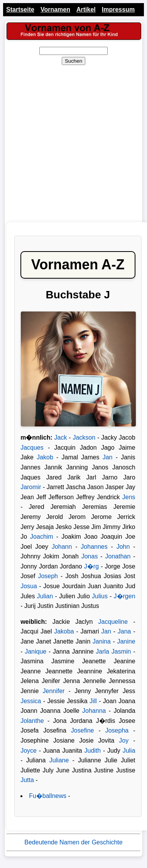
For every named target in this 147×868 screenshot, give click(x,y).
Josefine (83, 730)
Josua (29, 586)
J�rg (91, 566)
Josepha (117, 730)
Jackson (84, 437)
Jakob (45, 457)
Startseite (20, 9)
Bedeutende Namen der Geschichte (73, 842)
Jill (93, 701)
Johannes (94, 547)
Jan (109, 457)
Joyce (29, 751)
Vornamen (55, 9)
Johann (62, 547)
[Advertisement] (72, 144)
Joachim (42, 537)
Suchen (73, 61)
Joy (124, 740)
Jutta (27, 780)
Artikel (86, 9)
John (123, 547)
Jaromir (31, 487)
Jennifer (53, 691)
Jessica (31, 701)
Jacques (32, 448)
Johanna (94, 711)
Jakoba (64, 631)
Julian (45, 596)
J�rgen (125, 596)
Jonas (90, 556)
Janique (35, 651)
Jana (124, 631)
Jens (129, 497)
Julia (129, 751)
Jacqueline (113, 622)
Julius (100, 596)
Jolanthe (32, 721)
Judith (93, 751)
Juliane (59, 760)
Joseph (48, 576)
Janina (102, 641)
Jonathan (118, 556)
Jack (61, 437)
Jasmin (121, 651)
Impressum (118, 9)
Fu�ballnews (48, 796)
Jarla (103, 651)
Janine (126, 641)
